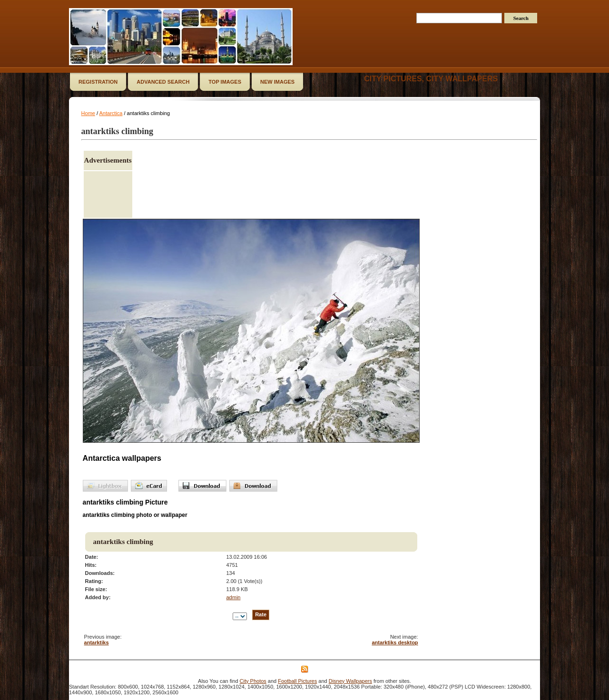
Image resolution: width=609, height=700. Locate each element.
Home (88, 113)
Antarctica (111, 113)
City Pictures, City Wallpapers (431, 79)
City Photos (253, 681)
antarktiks (97, 642)
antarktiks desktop (395, 642)
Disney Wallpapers (350, 681)
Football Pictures (297, 681)
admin (233, 597)
